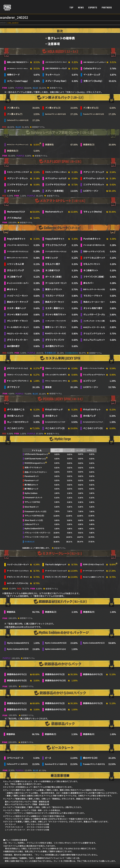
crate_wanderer (13, 23)
